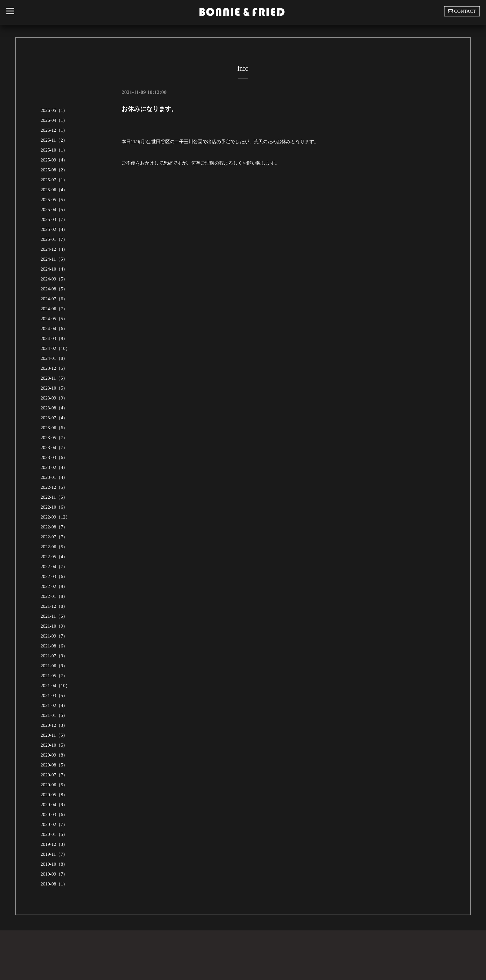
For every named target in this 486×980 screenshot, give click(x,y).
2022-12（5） (54, 487)
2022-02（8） (54, 586)
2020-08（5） (54, 765)
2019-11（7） (54, 854)
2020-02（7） (54, 824)
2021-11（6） (54, 616)
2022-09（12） (55, 517)
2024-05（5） (54, 319)
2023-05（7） (54, 438)
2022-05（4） (54, 557)
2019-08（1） (54, 884)
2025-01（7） (54, 239)
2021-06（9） (54, 666)
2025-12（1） (54, 130)
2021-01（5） (54, 715)
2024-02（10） (55, 348)
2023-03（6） (54, 457)
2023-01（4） (54, 477)
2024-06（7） (54, 309)
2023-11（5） (54, 378)
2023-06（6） (54, 428)
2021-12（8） (54, 606)
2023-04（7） (54, 448)
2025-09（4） (54, 160)
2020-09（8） (54, 755)
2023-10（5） (54, 388)
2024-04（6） (54, 329)
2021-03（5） (54, 695)
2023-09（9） (54, 398)
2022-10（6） (54, 507)
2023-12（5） (54, 368)
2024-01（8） (54, 358)
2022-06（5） (54, 547)
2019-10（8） (54, 864)
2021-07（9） (54, 656)
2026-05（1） (54, 110)
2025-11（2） (54, 140)
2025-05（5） (54, 200)
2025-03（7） (54, 219)
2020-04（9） (54, 805)
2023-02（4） (54, 467)
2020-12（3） (54, 725)
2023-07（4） (54, 418)
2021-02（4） (54, 705)
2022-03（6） (54, 576)
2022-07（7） (54, 537)
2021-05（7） (54, 676)
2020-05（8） (54, 795)
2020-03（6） (54, 814)
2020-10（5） (54, 745)
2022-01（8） (54, 596)
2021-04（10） (55, 686)
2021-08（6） (54, 646)
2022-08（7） (54, 527)
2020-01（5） (54, 834)
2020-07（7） (54, 775)
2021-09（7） (54, 636)
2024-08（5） (54, 289)
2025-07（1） (54, 180)
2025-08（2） (54, 170)
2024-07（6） (54, 299)
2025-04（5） (54, 210)
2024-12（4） (54, 249)
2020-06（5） (54, 785)
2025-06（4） (54, 190)
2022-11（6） (54, 497)
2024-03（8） (54, 338)
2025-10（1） (54, 150)
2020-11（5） (54, 735)
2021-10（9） (54, 626)
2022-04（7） (54, 567)
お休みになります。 (149, 109)
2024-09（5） (54, 279)
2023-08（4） (54, 408)
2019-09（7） (54, 874)
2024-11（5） (54, 259)
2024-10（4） (54, 269)
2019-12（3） (54, 844)
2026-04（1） (54, 120)
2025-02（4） (54, 229)
